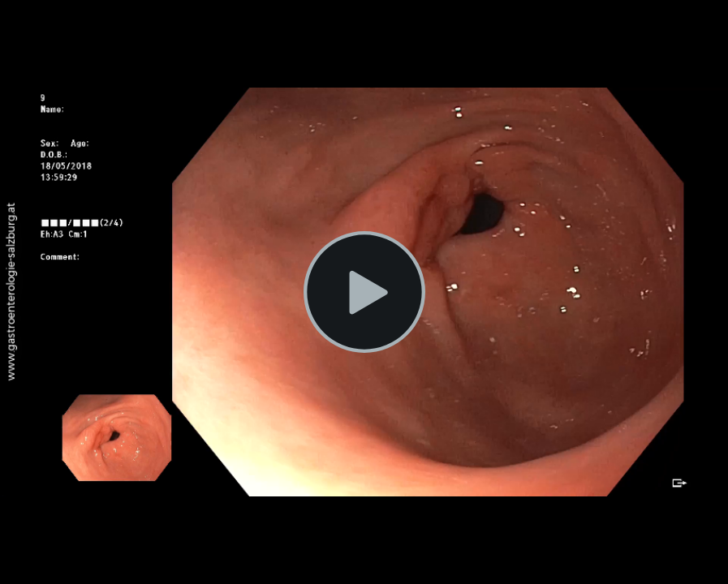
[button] (364, 292)
